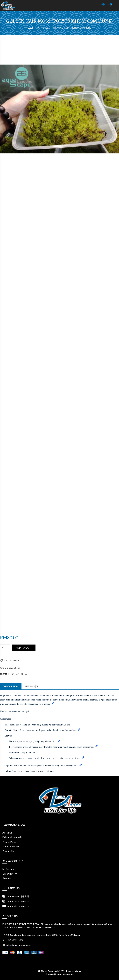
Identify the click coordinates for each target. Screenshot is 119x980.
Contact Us (8, 851)
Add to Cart (24, 648)
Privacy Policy (9, 842)
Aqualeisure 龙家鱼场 (16, 896)
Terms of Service (11, 846)
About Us (7, 833)
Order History (10, 874)
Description (11, 686)
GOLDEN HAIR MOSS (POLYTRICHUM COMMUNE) (67, 28)
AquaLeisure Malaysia (16, 901)
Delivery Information (13, 837)
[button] (53, 703)
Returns (7, 878)
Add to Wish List (12, 660)
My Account (9, 869)
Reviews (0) (31, 686)
